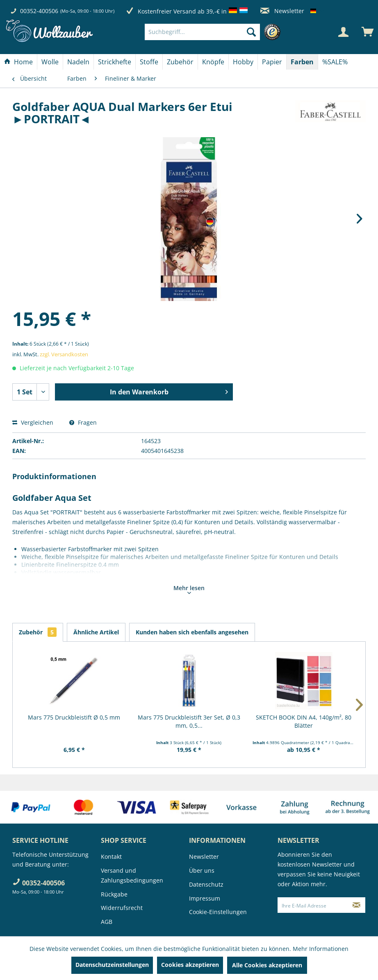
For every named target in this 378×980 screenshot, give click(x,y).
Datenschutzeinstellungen (112, 965)
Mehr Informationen (321, 949)
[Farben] (302, 62)
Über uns (202, 870)
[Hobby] (243, 62)
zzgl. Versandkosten (64, 354)
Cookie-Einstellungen (218, 912)
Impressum (205, 898)
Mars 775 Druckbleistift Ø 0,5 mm (74, 717)
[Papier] (272, 62)
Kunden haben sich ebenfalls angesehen (192, 632)
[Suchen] (251, 32)
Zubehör (38, 632)
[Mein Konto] (343, 32)
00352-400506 (39, 11)
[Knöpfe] (213, 62)
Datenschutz (206, 884)
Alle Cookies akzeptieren (267, 965)
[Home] (18, 62)
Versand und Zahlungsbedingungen (132, 875)
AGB (107, 922)
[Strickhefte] (115, 62)
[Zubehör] (180, 62)
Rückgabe (114, 894)
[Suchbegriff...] (202, 32)
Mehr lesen (189, 589)
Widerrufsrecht (122, 908)
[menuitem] (215, 32)
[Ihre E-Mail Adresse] (313, 905)
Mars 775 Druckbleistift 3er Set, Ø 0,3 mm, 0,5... (189, 721)
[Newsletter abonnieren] (356, 905)
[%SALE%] (335, 62)
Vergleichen (33, 422)
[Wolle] (50, 62)
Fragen (83, 422)
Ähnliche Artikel (96, 632)
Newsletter (282, 11)
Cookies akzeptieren (190, 965)
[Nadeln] (78, 62)
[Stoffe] (149, 62)
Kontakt (111, 857)
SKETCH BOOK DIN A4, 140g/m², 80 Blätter (304, 721)
